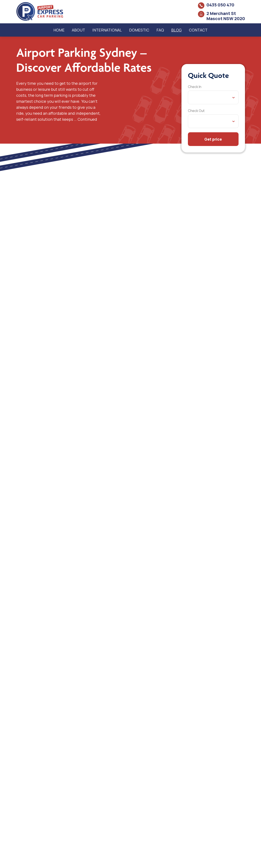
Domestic (139, 30)
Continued (87, 119)
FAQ (160, 30)
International (107, 30)
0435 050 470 (220, 5)
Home (59, 30)
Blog (176, 30)
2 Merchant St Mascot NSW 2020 (226, 16)
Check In (195, 87)
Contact (198, 30)
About (78, 30)
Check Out (196, 111)
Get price (213, 139)
